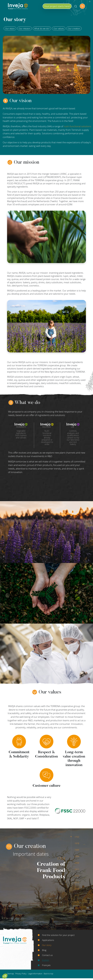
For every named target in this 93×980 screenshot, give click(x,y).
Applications (48, 940)
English (46, 960)
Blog (44, 950)
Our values (59, 28)
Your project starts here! (57, 6)
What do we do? (42, 28)
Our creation (74, 28)
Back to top (48, 974)
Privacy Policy (21, 974)
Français (46, 965)
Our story (47, 945)
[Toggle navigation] (82, 6)
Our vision (10, 28)
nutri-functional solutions (77, 126)
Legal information (35, 974)
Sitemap (11, 974)
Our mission (25, 28)
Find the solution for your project (58, 935)
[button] (5, 976)
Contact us (47, 955)
